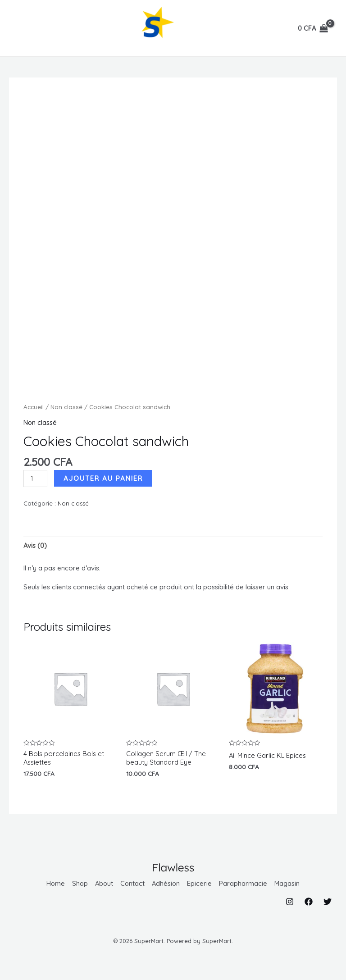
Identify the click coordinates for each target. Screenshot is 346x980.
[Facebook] (309, 902)
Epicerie (201, 884)
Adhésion (167, 884)
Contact (133, 884)
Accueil (34, 407)
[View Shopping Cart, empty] (313, 29)
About (104, 884)
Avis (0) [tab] (35, 546)
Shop (79, 884)
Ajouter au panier (104, 478)
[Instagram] (290, 902)
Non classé (67, 407)
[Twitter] (328, 902)
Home (54, 884)
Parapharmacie (244, 884)
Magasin (289, 884)
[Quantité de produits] (36, 479)
